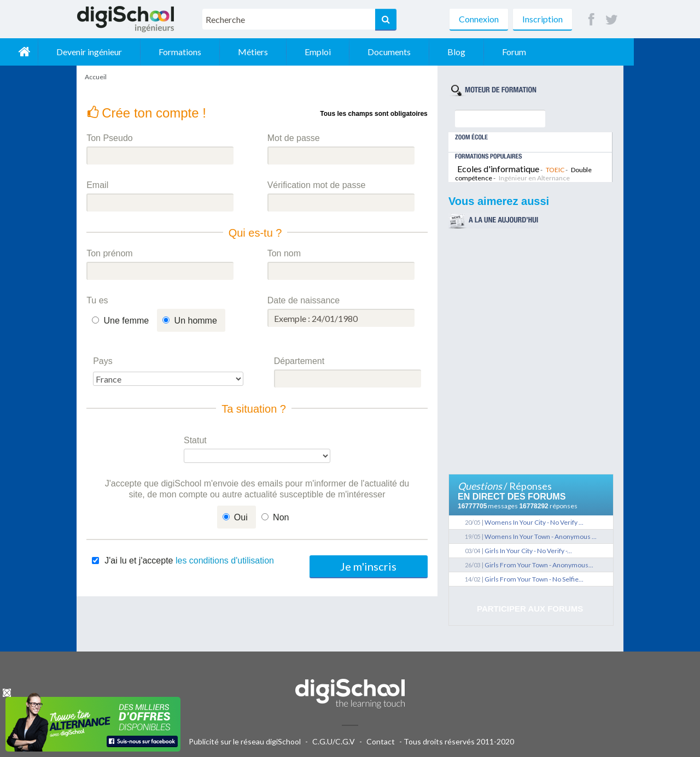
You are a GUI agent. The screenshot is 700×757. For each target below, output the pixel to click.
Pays (103, 361)
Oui (241, 517)
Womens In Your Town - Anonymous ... (541, 536)
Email (97, 185)
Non (281, 517)
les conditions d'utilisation (225, 561)
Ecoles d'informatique (498, 169)
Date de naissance (304, 300)
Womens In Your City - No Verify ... (534, 522)
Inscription (542, 19)
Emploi (384, 52)
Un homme (196, 321)
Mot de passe (294, 138)
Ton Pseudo (110, 138)
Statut (195, 440)
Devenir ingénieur (155, 52)
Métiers (319, 52)
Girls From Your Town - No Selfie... (534, 579)
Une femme (127, 321)
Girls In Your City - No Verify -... (528, 551)
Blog (523, 52)
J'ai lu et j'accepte (189, 561)
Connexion (479, 19)
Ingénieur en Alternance (534, 178)
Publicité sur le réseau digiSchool (245, 741)
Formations (246, 52)
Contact (381, 741)
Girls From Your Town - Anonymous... (539, 565)
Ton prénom (110, 253)
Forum (580, 52)
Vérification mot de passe (317, 185)
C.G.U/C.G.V (334, 741)
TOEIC (555, 170)
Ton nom (284, 253)
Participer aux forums (530, 609)
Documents (455, 52)
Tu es (97, 300)
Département (299, 361)
